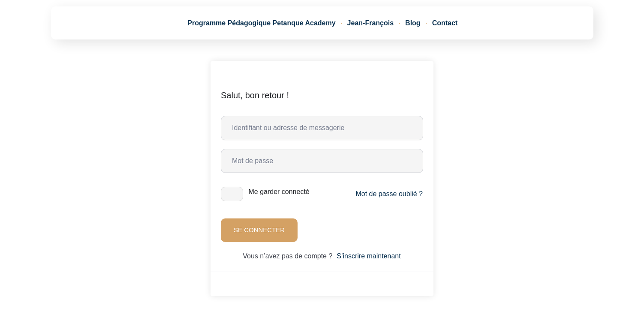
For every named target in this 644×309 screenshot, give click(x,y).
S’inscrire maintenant (369, 256)
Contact (445, 23)
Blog (413, 23)
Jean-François (370, 23)
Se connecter (259, 230)
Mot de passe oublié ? (389, 194)
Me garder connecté (279, 192)
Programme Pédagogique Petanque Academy (261, 23)
